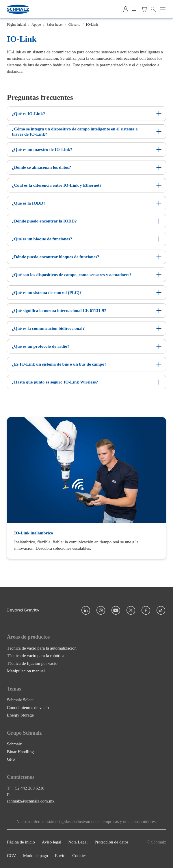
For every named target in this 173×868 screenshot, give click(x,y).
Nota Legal (78, 842)
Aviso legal (52, 842)
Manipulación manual (26, 671)
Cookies (79, 856)
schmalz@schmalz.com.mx (31, 801)
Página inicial (16, 25)
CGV (12, 856)
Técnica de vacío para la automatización (42, 648)
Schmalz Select (20, 700)
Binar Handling (20, 752)
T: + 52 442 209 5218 (26, 788)
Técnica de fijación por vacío (32, 663)
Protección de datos (111, 842)
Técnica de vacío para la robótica (36, 656)
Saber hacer (55, 25)
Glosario (74, 25)
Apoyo (36, 25)
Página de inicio (21, 842)
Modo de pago (36, 856)
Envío (60, 856)
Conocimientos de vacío (28, 707)
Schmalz (14, 744)
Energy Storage (20, 715)
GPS (11, 759)
